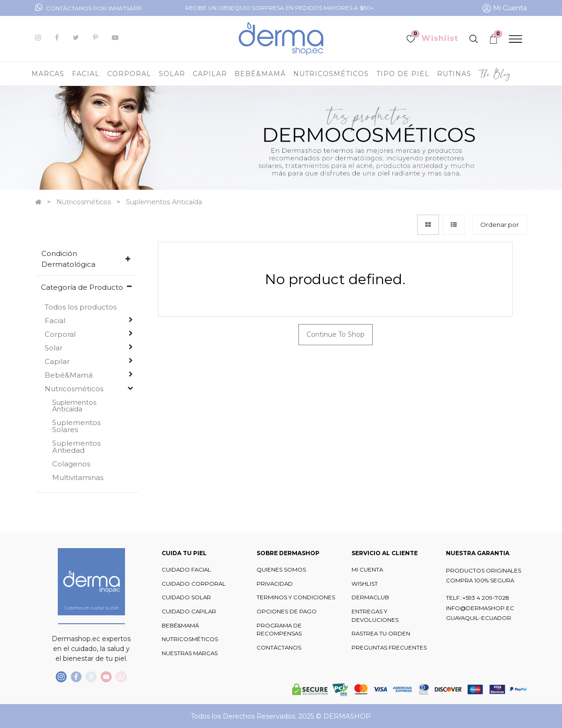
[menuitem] (495, 74)
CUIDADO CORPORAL (194, 584)
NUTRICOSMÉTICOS (190, 639)
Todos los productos (81, 307)
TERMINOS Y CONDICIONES (296, 597)
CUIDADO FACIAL (186, 570)
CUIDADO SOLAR (186, 597)
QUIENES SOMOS (281, 570)
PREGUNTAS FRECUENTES (389, 648)
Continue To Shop (336, 334)
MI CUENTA (367, 570)
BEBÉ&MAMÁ (180, 626)
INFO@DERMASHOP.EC (480, 608)
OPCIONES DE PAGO (287, 612)
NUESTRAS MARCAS (190, 653)
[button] (500, 225)
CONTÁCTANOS (279, 648)
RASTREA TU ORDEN (381, 634)
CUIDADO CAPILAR (189, 612)
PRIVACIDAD (275, 584)
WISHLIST (365, 584)
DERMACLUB (370, 597)
